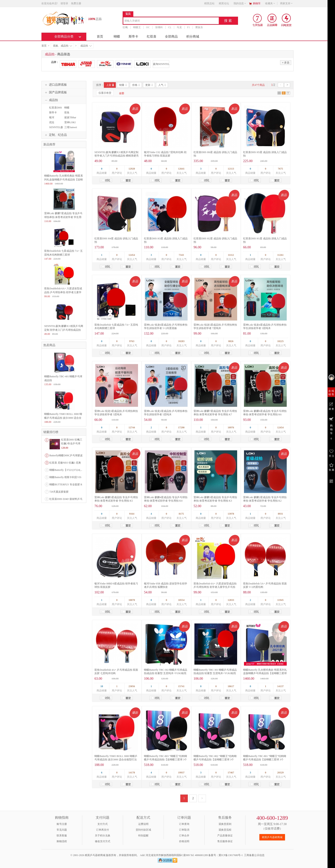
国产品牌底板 (55, 92)
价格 (136, 85)
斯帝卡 (133, 37)
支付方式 (103, 824)
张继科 (159, 27)
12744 (132, 427)
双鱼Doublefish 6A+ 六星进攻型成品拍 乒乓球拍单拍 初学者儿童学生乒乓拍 (63, 292)
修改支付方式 (103, 841)
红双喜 (152, 37)
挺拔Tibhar (70, 117)
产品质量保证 (225, 836)
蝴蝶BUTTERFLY (71, 110)
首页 (100, 37)
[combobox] (171, 21)
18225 (281, 341)
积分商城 (193, 37)
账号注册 (62, 824)
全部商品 (171, 37)
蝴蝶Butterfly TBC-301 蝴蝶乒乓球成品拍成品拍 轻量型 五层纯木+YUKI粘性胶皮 (215, 673)
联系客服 (62, 836)
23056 (132, 686)
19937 (181, 773)
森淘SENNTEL (161, 64)
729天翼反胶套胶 (59, 492)
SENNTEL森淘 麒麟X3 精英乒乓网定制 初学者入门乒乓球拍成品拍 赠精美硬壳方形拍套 (117, 156)
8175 (181, 514)
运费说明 (143, 824)
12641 (181, 169)
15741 (181, 686)
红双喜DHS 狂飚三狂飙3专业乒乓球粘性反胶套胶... (72, 444)
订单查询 (184, 824)
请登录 (64, 3)
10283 (181, 341)
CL (170, 27)
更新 (149, 85)
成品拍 (86, 46)
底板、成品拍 (62, 46)
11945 (280, 600)
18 (102, 686)
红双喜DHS (56, 108)
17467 (231, 773)
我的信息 (240, 3)
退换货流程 (225, 830)
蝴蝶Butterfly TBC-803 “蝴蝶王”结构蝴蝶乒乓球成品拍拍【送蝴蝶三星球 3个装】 (165, 760)
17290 (181, 427)
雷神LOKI (70, 122)
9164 (132, 514)
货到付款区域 (143, 830)
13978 (231, 514)
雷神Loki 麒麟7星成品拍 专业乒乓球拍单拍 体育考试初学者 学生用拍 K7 (63, 217)
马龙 (179, 27)
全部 (122, 93)
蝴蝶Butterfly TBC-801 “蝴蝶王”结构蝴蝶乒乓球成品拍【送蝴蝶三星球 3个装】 (265, 760)
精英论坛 (224, 3)
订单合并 (184, 836)
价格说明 (184, 841)
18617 (231, 686)
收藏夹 (270, 3)
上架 (110, 85)
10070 (132, 600)
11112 (231, 255)
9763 (132, 341)
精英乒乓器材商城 (272, 837)
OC (148, 27)
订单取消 (184, 830)
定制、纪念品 (55, 135)
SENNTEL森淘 (56, 129)
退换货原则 (225, 824)
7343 (181, 255)
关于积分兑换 (103, 836)
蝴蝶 (117, 37)
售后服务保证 (225, 841)
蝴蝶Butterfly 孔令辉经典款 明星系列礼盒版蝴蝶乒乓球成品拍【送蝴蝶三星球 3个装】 (265, 673)
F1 (189, 27)
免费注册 (76, 3)
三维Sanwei (71, 127)
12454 (132, 255)
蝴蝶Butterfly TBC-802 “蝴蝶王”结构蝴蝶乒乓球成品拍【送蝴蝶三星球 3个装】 (215, 760)
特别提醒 (143, 836)
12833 (231, 600)
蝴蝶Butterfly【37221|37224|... (66, 470)
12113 (231, 169)
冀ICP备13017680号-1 (231, 855)
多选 (286, 62)
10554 (181, 600)
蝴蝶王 (137, 27)
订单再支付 (103, 830)
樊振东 (199, 27)
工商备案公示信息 (254, 855)
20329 (281, 773)
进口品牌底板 (55, 85)
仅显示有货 (105, 93)
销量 (123, 85)
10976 (231, 427)
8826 (231, 341)
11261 (280, 255)
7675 (281, 169)
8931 (281, 514)
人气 (162, 85)
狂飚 (125, 27)
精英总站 (209, 3)
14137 (281, 686)
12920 (132, 169)
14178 (132, 773)
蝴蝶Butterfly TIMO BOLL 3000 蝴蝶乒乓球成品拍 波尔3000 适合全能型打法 (63, 418)
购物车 (257, 3)
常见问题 (62, 830)
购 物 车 (331, 428)
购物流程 (62, 841)
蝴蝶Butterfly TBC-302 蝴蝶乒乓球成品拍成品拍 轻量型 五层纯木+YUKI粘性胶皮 (166, 673)
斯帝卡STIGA (52, 114)
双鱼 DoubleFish (69, 114)
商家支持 (287, 3)
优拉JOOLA (52, 124)
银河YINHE (52, 119)
